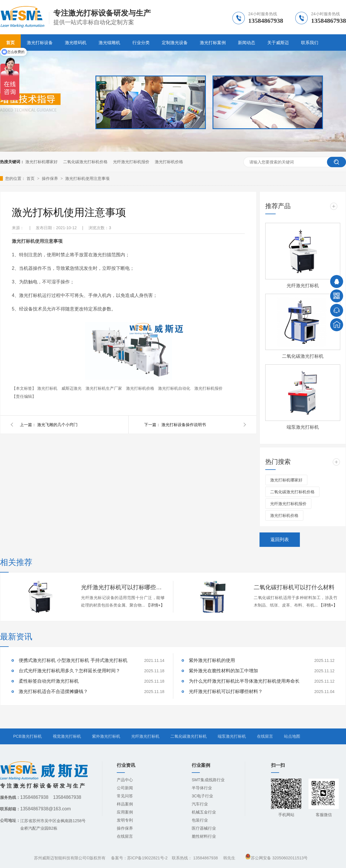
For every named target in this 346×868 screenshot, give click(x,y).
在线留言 (265, 736)
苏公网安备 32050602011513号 (276, 858)
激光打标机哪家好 (42, 162)
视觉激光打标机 (67, 736)
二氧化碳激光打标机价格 (85, 162)
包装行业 (200, 820)
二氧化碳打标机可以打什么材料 (294, 587)
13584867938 (206, 858)
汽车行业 (200, 804)
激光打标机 (48, 388)
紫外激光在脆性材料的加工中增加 (223, 671)
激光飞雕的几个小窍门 (57, 425)
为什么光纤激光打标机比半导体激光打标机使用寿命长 (244, 681)
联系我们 (310, 43)
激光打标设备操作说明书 (184, 425)
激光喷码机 (76, 43)
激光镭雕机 (109, 43)
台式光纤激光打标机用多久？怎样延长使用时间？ (69, 671)
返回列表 (280, 540)
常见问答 (125, 796)
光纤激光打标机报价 (131, 162)
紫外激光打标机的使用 (212, 660)
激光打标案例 (213, 43)
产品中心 (125, 780)
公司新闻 (125, 788)
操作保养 (50, 178)
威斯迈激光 (72, 388)
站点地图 (292, 736)
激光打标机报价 (208, 388)
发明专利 (125, 820)
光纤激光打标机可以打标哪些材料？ (123, 587)
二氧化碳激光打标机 (303, 356)
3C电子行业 (202, 796)
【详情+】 (155, 605)
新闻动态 (247, 43)
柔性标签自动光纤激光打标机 (49, 681)
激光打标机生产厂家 (104, 388)
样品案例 (125, 804)
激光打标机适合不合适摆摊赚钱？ (53, 691)
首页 (31, 178)
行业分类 (141, 43)
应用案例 (125, 812)
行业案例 (201, 765)
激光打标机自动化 (175, 388)
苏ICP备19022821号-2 (147, 858)
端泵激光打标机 (303, 427)
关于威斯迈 (278, 43)
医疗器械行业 (204, 828)
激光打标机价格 (169, 162)
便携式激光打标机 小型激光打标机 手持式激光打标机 (73, 660)
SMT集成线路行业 (208, 780)
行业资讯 (126, 765)
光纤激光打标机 (303, 286)
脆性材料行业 (204, 836)
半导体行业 (202, 788)
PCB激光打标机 (28, 736)
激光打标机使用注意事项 (87, 178)
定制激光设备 (175, 43)
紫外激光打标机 (106, 736)
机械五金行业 (204, 812)
